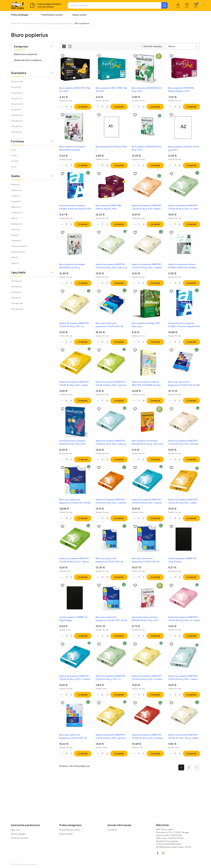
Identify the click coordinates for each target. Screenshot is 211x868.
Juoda (15, 196)
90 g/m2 (16, 87)
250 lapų (17, 303)
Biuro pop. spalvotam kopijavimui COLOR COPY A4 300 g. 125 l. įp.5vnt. (110, 567)
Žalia (15, 257)
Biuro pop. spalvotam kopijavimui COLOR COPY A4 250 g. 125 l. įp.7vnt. (146, 567)
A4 (15, 161)
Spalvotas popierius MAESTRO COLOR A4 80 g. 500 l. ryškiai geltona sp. (74, 388)
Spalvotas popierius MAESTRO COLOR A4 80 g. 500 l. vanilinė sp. (147, 269)
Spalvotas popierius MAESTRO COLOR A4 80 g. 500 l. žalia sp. (74, 567)
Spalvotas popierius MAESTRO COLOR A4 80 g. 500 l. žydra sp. (111, 447)
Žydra (15, 263)
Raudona (17, 224)
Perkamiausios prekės (52, 16)
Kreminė (16, 201)
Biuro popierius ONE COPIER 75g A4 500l (111, 90)
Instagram (163, 853)
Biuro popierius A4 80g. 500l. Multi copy (146, 328)
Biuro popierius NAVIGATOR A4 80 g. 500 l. (147, 90)
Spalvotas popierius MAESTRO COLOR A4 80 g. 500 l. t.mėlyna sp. (75, 686)
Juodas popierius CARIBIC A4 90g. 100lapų (73, 626)
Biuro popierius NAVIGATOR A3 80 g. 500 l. (147, 149)
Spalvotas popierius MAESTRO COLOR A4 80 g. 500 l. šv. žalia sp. (183, 209)
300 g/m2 (17, 126)
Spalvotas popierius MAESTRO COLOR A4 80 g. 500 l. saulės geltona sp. (183, 507)
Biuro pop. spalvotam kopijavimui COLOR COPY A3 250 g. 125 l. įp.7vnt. (73, 746)
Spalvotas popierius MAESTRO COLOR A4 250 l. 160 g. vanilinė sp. (183, 746)
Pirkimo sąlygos (18, 834)
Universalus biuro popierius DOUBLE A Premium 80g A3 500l (184, 328)
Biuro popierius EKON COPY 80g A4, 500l (75, 90)
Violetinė (16, 241)
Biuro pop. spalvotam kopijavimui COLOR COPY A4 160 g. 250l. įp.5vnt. (184, 388)
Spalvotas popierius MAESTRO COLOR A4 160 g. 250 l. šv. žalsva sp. (110, 686)
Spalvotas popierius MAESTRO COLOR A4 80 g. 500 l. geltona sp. (111, 746)
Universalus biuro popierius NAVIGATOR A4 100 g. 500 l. (146, 626)
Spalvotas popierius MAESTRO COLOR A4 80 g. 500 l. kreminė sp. (183, 448)
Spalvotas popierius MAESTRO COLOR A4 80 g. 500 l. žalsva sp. (112, 268)
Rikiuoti (172, 46)
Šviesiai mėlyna (19, 246)
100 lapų (17, 281)
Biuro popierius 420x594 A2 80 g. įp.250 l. (184, 149)
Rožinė (16, 230)
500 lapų (17, 309)
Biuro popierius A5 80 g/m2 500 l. (111, 149)
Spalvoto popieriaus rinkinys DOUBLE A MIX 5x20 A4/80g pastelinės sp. (182, 269)
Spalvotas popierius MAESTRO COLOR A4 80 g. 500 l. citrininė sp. (147, 686)
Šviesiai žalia (18, 252)
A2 (14, 150)
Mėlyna (16, 207)
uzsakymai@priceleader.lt (49, 5)
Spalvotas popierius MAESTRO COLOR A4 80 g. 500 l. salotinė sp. (111, 388)
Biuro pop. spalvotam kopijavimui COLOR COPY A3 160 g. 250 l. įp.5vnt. (75, 507)
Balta (16, 185)
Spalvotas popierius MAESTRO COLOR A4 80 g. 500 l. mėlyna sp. (147, 507)
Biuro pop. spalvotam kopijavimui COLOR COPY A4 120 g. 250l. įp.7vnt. (112, 626)
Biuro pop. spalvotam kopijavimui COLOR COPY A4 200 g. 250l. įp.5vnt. (110, 328)
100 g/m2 (17, 93)
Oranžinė (17, 213)
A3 (14, 156)
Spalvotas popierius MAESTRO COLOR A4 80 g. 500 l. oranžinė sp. (111, 507)
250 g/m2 (17, 121)
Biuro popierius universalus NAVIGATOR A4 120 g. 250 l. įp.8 (147, 447)
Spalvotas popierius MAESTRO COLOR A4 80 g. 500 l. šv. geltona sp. (74, 328)
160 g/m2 (17, 104)
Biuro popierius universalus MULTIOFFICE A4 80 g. (72, 149)
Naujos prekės (79, 16)
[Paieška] (111, 6)
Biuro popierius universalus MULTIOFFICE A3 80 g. (72, 268)
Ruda (15, 235)
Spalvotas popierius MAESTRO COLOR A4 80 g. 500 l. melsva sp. (183, 686)
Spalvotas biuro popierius (28, 60)
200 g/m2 (17, 115)
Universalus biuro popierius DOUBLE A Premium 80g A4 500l (75, 209)
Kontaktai (112, 830)
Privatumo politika (20, 838)
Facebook (158, 853)
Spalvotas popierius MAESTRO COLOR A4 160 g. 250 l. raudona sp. (147, 746)
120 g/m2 (17, 98)
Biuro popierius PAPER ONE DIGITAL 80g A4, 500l (181, 90)
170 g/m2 (16, 110)
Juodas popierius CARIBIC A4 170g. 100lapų (182, 567)
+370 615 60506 (45, 8)
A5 (14, 167)
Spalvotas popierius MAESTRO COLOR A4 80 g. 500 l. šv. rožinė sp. (184, 626)
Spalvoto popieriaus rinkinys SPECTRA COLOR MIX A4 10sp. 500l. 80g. (146, 388)
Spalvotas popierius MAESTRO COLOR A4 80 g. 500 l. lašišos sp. (147, 209)
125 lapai (16, 287)
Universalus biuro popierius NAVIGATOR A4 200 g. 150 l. (73, 447)
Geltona (16, 190)
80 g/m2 (17, 82)
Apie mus (15, 830)
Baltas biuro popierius (26, 54)
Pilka (15, 218)
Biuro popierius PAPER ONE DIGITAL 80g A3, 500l (108, 209)
